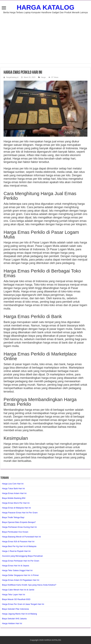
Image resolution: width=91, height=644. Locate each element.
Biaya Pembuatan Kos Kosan (15, 532)
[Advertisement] (45, 37)
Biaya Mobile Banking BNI (14, 498)
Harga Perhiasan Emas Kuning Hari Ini (19, 527)
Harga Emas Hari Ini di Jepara (16, 566)
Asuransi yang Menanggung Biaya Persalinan (22, 556)
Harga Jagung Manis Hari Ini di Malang (19, 614)
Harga (43, 77)
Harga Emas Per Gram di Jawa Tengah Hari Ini (23, 604)
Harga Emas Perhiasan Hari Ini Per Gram (21, 561)
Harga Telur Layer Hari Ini (14, 594)
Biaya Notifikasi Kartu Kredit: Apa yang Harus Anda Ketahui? (29, 585)
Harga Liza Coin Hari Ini (13, 484)
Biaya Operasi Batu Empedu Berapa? (19, 522)
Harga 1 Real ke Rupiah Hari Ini (16, 551)
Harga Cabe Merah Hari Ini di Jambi (18, 590)
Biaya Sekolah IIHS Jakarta (14, 619)
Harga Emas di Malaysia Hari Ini (16, 508)
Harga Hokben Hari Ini (12, 623)
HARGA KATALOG (45, 7)
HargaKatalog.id (12, 77)
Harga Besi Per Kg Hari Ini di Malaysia (19, 546)
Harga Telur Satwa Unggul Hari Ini (17, 570)
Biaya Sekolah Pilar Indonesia (15, 609)
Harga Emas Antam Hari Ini (14, 493)
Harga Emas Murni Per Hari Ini (16, 503)
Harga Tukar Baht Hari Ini (13, 488)
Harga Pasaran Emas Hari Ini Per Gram (20, 513)
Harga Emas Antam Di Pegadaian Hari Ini (21, 580)
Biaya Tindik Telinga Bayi (13, 517)
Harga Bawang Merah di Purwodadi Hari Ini (21, 537)
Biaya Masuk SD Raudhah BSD (16, 599)
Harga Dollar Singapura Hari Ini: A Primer (20, 575)
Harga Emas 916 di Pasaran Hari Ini (18, 541)
